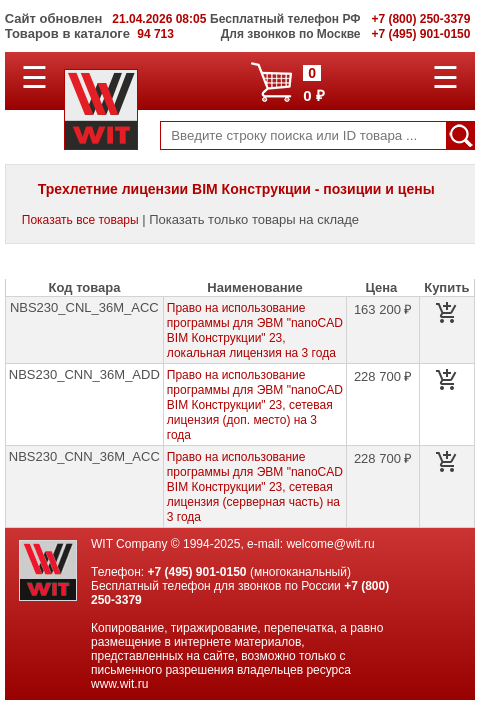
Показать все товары (80, 220)
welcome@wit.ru (330, 544)
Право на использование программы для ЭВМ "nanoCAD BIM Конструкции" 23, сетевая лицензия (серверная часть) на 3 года (255, 487)
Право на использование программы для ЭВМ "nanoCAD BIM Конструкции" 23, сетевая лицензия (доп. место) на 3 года (255, 405)
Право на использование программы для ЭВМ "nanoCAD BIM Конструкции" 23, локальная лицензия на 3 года (255, 330)
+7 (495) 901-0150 (196, 572)
